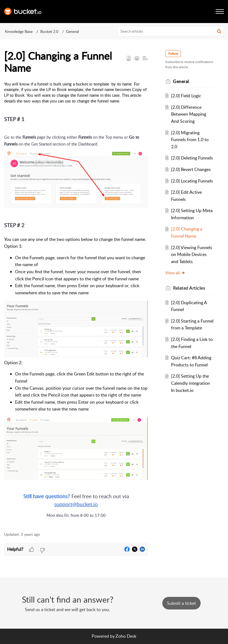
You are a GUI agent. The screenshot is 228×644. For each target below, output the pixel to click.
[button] (219, 31)
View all (175, 273)
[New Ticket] (181, 603)
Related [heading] (189, 288)
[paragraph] (76, 304)
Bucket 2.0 (49, 31)
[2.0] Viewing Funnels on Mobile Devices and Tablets (192, 254)
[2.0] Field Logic (186, 96)
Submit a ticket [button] (181, 603)
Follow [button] (173, 54)
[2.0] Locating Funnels (192, 181)
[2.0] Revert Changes (191, 169)
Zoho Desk (126, 636)
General (72, 31)
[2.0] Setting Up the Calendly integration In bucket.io (191, 383)
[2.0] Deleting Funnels (192, 158)
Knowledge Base (19, 31)
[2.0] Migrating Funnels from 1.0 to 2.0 (190, 140)
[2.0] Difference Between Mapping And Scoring (189, 114)
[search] (171, 31)
